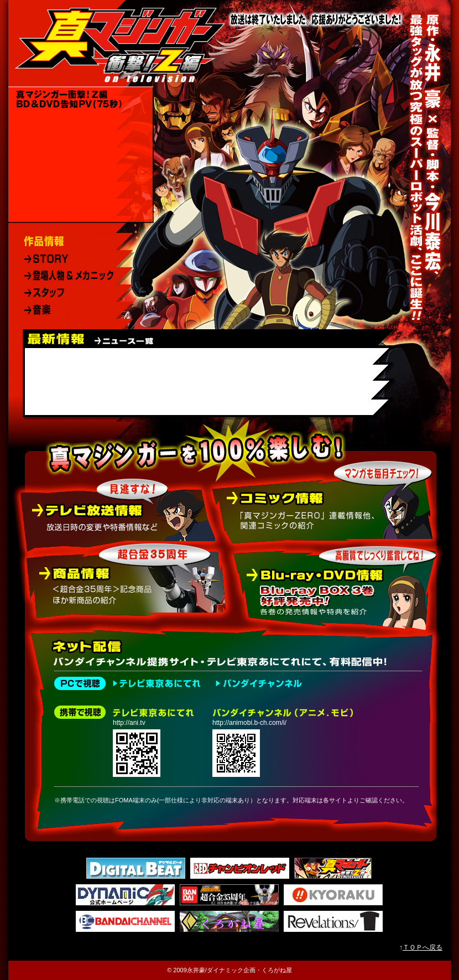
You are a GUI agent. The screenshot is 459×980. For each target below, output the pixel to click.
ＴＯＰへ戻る (423, 947)
